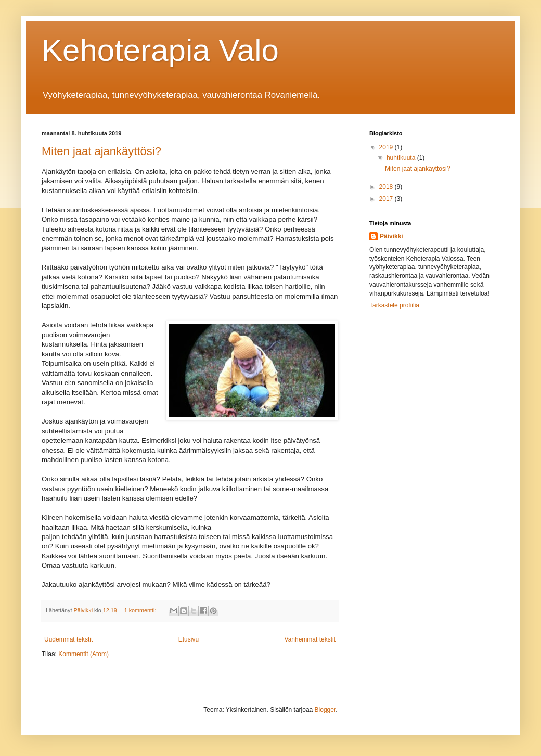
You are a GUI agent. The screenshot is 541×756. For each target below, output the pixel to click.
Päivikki (391, 236)
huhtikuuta (402, 158)
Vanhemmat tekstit (310, 639)
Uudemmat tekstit (68, 639)
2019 (387, 147)
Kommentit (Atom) (83, 654)
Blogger (325, 710)
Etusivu (189, 639)
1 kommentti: (141, 610)
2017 (387, 199)
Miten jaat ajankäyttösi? (101, 151)
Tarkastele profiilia (394, 305)
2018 (387, 187)
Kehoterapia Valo (160, 50)
